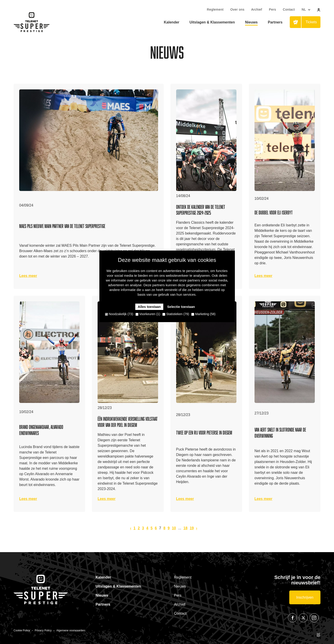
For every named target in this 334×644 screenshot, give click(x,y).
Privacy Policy (43, 630)
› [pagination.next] (197, 528)
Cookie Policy (22, 630)
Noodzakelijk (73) (119, 314)
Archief (257, 9)
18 (185, 528)
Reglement (215, 9)
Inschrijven (305, 597)
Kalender (172, 22)
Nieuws (251, 22)
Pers (273, 9)
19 (192, 528)
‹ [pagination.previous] (131, 528)
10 (174, 528)
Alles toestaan (149, 307)
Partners (275, 22)
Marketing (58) (203, 314)
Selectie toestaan (181, 307)
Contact (289, 9)
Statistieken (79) (176, 314)
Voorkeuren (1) (148, 314)
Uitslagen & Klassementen (212, 22)
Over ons (237, 9)
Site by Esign (319, 635)
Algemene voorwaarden (71, 630)
